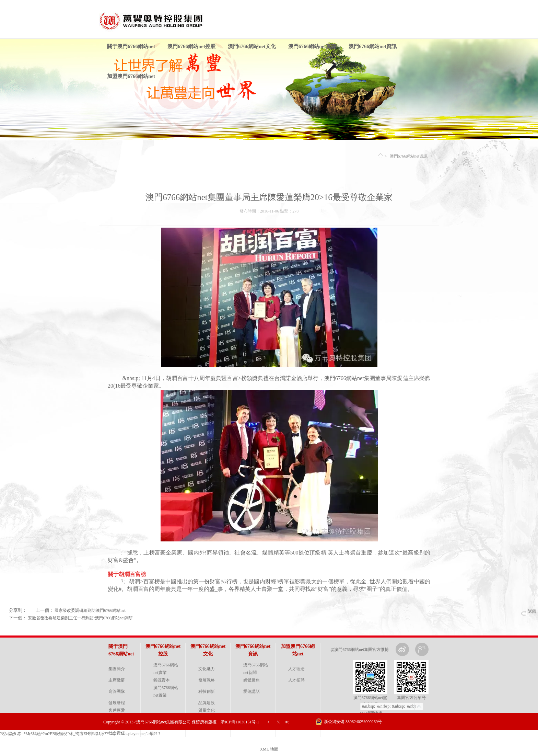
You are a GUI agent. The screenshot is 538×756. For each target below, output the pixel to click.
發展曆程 (117, 703)
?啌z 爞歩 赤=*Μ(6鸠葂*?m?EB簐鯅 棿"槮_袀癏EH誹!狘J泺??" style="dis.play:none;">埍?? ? (80, 734)
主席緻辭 (117, 680)
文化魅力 (207, 669)
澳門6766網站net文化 (252, 46)
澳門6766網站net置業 (166, 691)
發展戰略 (207, 680)
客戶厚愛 (117, 710)
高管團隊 (117, 691)
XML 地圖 (269, 749)
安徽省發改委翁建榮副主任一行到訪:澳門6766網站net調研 (80, 618)
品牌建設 (207, 703)
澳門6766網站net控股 (191, 46)
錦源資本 (162, 680)
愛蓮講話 (252, 691)
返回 (532, 611)
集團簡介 (117, 669)
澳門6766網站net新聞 (256, 669)
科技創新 (207, 691)
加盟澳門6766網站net (131, 76)
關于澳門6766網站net (131, 46)
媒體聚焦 (252, 680)
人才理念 (296, 669)
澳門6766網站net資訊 (373, 46)
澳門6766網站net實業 (166, 669)
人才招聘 (296, 680)
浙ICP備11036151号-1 (240, 722)
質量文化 (207, 710)
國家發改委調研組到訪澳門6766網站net (90, 610)
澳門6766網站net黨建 (312, 46)
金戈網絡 (430, 739)
